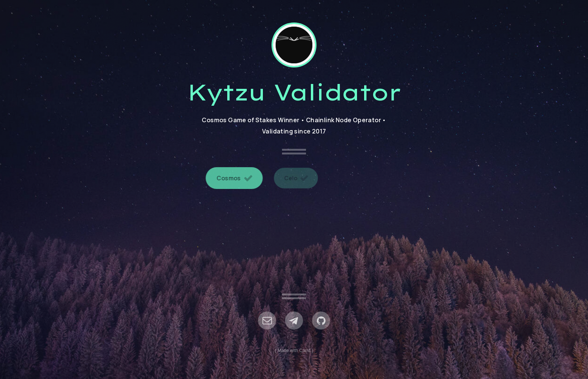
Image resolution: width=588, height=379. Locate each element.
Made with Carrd (294, 351)
